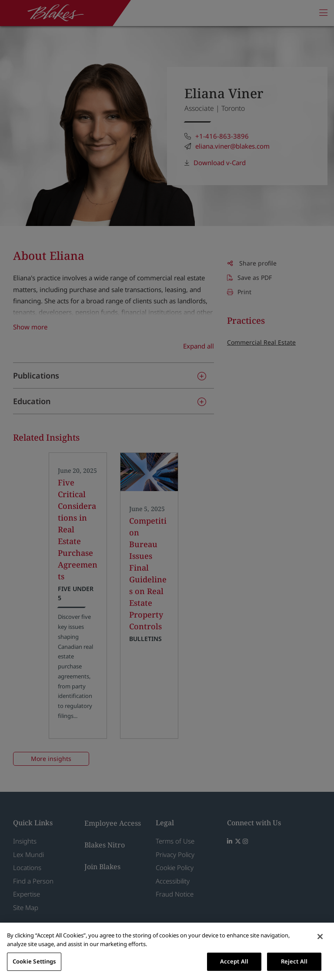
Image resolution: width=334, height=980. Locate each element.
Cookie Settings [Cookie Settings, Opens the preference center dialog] (34, 961)
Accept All (234, 961)
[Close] (320, 937)
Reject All (294, 961)
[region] (167, 951)
